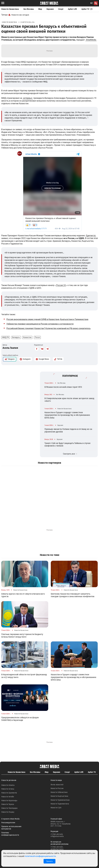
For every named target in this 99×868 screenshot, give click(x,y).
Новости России (57, 788)
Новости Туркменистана (60, 800)
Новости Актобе (8, 797)
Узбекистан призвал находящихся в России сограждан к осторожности (40, 324)
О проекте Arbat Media (10, 819)
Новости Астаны (8, 789)
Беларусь (16, 337)
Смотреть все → (70, 454)
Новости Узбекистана (59, 792)
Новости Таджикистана (60, 804)
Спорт (61, 9)
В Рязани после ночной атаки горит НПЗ (63, 387)
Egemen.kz (91, 236)
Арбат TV (87, 9)
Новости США (56, 808)
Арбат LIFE (72, 9)
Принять (49, 861)
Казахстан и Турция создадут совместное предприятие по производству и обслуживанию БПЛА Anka (67, 415)
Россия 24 (61, 285)
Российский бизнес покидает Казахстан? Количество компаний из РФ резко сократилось (48, 328)
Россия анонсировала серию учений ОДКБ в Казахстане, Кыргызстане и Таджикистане (47, 319)
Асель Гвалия (10, 348)
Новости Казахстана (10, 9)
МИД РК (6, 337)
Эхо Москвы (29, 9)
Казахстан (27, 337)
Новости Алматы (8, 785)
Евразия (50, 9)
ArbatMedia (91, 40)
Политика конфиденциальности (10, 834)
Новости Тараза (8, 804)
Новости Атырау (8, 812)
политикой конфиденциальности (40, 856)
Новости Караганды (9, 801)
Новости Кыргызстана (59, 796)
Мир (40, 9)
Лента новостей (57, 785)
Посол (37, 337)
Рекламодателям (8, 823)
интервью (28, 98)
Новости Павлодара (9, 808)
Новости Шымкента (9, 793)
